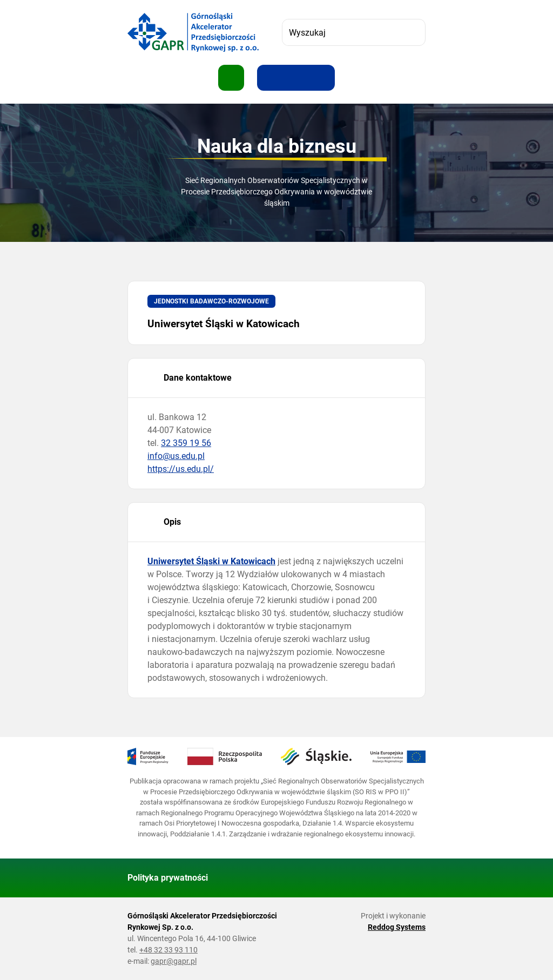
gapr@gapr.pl (174, 961)
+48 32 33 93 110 (168, 950)
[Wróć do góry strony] (413, 878)
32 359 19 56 (186, 443)
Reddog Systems (397, 927)
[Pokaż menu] (231, 78)
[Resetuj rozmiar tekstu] (296, 78)
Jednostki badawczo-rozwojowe (211, 301)
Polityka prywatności (168, 878)
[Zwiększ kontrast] (322, 78)
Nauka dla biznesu (277, 146)
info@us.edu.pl (176, 456)
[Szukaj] (412, 32)
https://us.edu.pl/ (181, 469)
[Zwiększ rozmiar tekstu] (270, 78)
